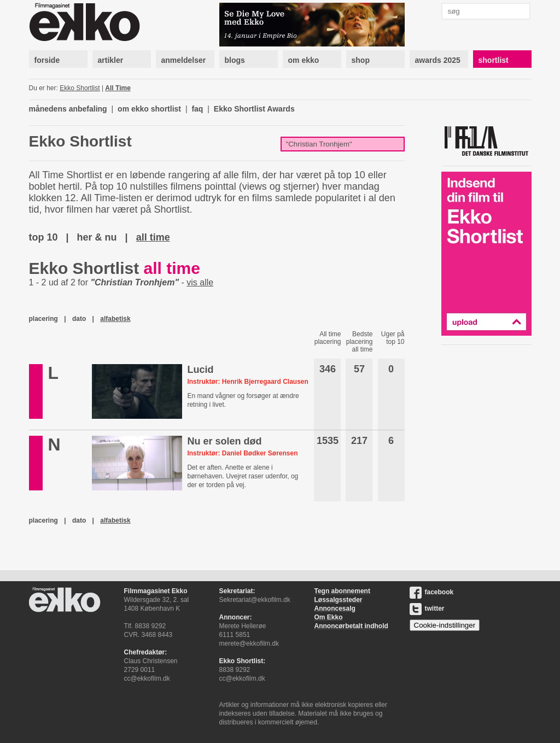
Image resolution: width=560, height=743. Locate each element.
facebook (432, 592)
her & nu (97, 237)
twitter (427, 609)
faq (197, 109)
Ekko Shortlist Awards (254, 109)
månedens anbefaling (68, 109)
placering (43, 319)
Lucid (200, 370)
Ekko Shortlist (80, 88)
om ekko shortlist (149, 109)
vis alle (200, 282)
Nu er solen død (224, 441)
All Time (118, 88)
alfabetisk (115, 319)
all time (153, 237)
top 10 (43, 237)
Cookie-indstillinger (445, 625)
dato (79, 319)
